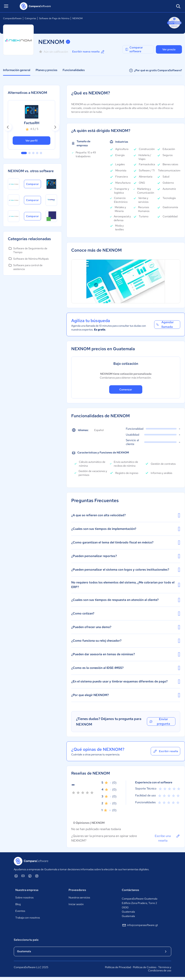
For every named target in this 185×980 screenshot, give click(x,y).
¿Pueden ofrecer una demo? (126, 627)
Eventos (20, 911)
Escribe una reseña (167, 838)
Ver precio (169, 49)
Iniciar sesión (76, 904)
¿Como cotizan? (126, 614)
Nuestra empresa (27, 890)
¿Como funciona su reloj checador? (126, 641)
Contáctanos (130, 890)
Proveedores (77, 890)
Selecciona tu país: (26, 940)
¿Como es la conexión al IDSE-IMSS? (126, 668)
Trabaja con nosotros (28, 918)
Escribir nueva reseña (89, 52)
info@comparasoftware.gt (140, 925)
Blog (18, 904)
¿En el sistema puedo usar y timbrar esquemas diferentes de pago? (126, 681)
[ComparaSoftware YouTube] (23, 876)
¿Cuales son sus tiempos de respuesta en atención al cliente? (126, 600)
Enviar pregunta (160, 722)
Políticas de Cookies (145, 967)
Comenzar (126, 389)
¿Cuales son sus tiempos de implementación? (126, 529)
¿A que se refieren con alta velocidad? (126, 515)
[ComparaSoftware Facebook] (30, 876)
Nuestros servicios (79, 897)
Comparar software (134, 49)
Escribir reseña (165, 751)
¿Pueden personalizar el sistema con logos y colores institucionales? (126, 570)
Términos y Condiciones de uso (160, 969)
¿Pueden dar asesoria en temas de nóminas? (126, 654)
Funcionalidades (74, 70)
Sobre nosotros (24, 897)
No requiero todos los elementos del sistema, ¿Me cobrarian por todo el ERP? (126, 585)
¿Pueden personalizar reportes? (126, 556)
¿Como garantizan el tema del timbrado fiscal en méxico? (126, 542)
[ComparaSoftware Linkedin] (16, 876)
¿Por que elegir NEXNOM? (126, 695)
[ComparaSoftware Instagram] (37, 876)
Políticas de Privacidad (118, 967)
